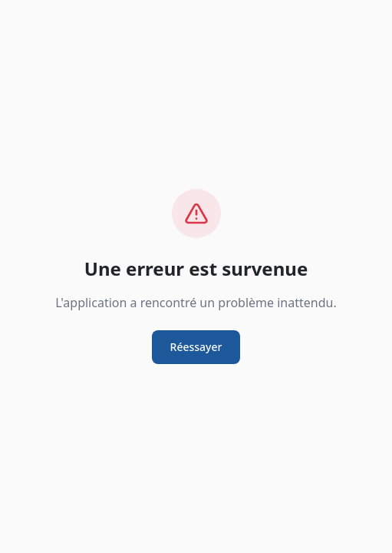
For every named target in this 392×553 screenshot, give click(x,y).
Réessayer (196, 347)
